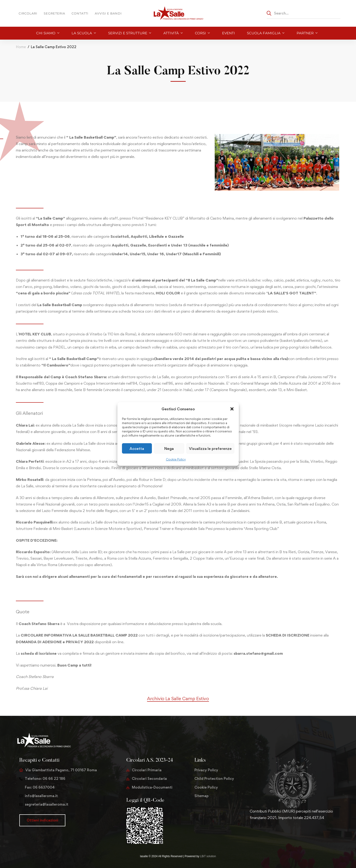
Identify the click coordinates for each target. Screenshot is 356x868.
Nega (169, 449)
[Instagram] (264, 832)
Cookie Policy (176, 459)
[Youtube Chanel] (272, 832)
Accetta (137, 449)
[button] (232, 409)
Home (21, 47)
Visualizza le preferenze (210, 449)
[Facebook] (257, 832)
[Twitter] (250, 832)
